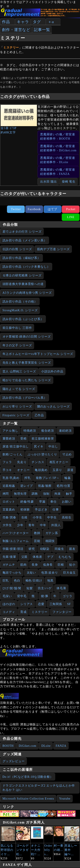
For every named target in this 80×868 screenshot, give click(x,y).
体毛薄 (61, 588)
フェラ (7, 462)
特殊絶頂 (30, 431)
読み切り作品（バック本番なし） (26, 267)
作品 (6, 22)
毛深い (7, 596)
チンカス (38, 462)
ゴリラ (68, 596)
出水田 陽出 (49, 182)
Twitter (16, 209)
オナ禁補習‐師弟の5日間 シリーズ (27, 337)
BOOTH (8, 746)
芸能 (37, 541)
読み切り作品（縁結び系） (22, 258)
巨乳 (6, 581)
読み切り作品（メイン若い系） (25, 240)
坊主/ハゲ (45, 588)
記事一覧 (42, 30)
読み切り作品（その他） (20, 302)
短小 (72, 565)
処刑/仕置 (64, 486)
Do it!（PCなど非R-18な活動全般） (28, 777)
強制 (46, 494)
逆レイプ (27, 486)
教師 (37, 533)
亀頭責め (41, 470)
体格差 (37, 557)
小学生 (37, 517)
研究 (32, 549)
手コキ (7, 470)
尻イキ (39, 447)
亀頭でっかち (12, 573)
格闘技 (50, 541)
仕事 (56, 510)
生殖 (25, 517)
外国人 (56, 525)
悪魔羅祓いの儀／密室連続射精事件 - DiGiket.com (58, 148)
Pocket (71, 209)
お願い (67, 502)
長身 (35, 565)
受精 (23, 439)
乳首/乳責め (11, 478)
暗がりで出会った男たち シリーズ (27, 380)
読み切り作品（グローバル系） (25, 398)
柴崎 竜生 (69, 182)
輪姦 (68, 478)
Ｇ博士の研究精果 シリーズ (22, 275)
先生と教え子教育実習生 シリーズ (27, 363)
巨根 (61, 565)
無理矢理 (20, 494)
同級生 (59, 549)
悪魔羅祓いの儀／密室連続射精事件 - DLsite (58, 160)
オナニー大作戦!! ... (36, 850)
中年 (43, 525)
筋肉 (23, 565)
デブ (50, 557)
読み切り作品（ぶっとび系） (23, 319)
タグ (37, 22)
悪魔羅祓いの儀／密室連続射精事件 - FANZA (58, 172)
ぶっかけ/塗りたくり (42, 454)
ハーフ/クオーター (16, 533)
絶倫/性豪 (27, 502)
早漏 (42, 502)
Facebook (34, 209)
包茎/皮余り (50, 573)
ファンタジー (62, 612)
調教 (35, 494)
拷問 (6, 494)
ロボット (9, 502)
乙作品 (39, 415)
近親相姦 (9, 486)
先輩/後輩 (9, 557)
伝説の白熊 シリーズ (17, 249)
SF (69, 604)
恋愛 (41, 604)
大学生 (7, 525)
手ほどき (41, 510)
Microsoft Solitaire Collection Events (28, 799)
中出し (53, 447)
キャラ (23, 22)
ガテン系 (52, 533)
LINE (71, 217)
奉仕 (54, 502)
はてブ (53, 209)
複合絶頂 (48, 431)
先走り (22, 462)
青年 (32, 525)
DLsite (46, 746)
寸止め (67, 454)
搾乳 (28, 478)
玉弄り (57, 470)
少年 (20, 525)
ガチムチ (9, 565)
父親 (25, 557)
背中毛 (22, 596)
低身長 (48, 565)
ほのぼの (9, 604)
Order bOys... (48, 850)
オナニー (23, 470)
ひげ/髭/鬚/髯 (12, 588)
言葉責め (9, 510)
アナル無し (10, 431)
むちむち (65, 557)
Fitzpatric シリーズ (16, 415)
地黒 (50, 581)
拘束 (58, 494)
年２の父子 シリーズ (17, 345)
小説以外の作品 (52, 371)
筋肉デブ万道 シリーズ (53, 249)
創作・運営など (16, 30)
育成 (23, 612)
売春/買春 (9, 517)
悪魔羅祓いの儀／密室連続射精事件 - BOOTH (58, 137)
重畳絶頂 (9, 439)
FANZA (61, 746)
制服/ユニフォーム (16, 541)
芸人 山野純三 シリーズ (19, 371)
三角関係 (56, 604)
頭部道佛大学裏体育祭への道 (23, 284)
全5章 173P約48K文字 (19, 119)
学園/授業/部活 (13, 549)
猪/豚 (45, 596)
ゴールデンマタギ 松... (23, 850)
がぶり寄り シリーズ (17, 407)
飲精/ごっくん (13, 454)
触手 (69, 494)
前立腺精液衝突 (43, 439)
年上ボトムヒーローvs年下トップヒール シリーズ (38, 354)
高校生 (67, 517)
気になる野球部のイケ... (7, 850)
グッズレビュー (14, 761)
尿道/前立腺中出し (16, 447)
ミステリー (39, 612)
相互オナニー (59, 462)
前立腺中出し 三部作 (17, 328)
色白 (17, 581)
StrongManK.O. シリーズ (20, 310)
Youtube (65, 799)
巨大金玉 (70, 573)
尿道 (70, 470)
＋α (51, 22)
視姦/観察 (45, 486)
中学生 (52, 517)
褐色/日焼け (34, 581)
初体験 (25, 510)
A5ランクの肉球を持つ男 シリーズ (27, 293)
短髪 (30, 588)
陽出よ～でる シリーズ (19, 389)
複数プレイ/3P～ (48, 478)
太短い (31, 573)
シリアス (27, 604)
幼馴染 (45, 549)
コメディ (9, 612)
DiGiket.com (28, 746)
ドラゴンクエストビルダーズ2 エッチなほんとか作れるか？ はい (39, 788)
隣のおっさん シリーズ (53, 407)
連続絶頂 (65, 431)
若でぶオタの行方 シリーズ (22, 232)
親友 (72, 549)
